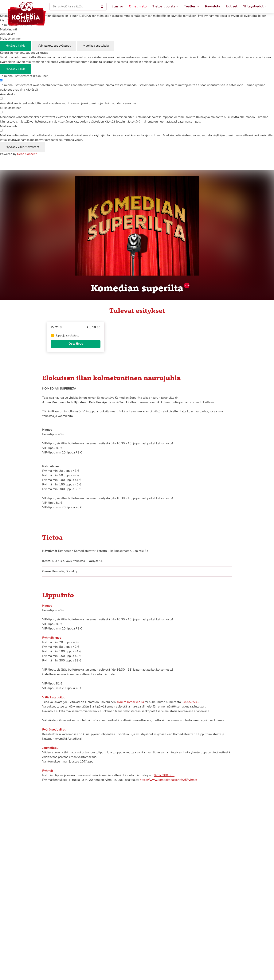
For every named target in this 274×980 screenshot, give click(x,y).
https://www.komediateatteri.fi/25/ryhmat (169, 780)
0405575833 (191, 702)
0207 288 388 (164, 775)
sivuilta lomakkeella (130, 702)
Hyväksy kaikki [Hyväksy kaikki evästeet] (16, 46)
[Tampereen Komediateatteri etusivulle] (27, 14)
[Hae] (102, 7)
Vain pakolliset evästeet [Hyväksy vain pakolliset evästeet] (54, 46)
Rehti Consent (27, 154)
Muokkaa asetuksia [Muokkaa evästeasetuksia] (96, 46)
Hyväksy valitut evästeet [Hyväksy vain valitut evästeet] (23, 147)
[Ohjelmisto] (138, 7)
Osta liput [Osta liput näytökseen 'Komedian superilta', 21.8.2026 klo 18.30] (76, 344)
